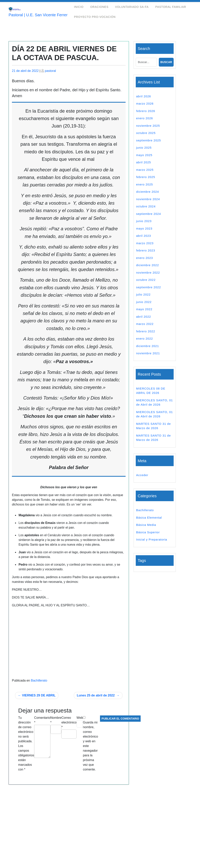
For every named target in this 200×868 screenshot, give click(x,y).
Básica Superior (148, 532)
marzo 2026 (145, 104)
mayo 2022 (144, 309)
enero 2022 (145, 339)
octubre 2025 (146, 133)
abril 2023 (144, 236)
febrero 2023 (146, 250)
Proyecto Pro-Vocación (95, 17)
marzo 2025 (145, 170)
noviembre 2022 (148, 273)
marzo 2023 (145, 243)
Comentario (42, 720)
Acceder (142, 475)
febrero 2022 (146, 331)
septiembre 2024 (149, 214)
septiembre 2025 (149, 140)
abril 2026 (144, 96)
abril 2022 (144, 317)
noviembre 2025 (148, 126)
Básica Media (146, 525)
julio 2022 (143, 294)
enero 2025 (145, 184)
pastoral (50, 71)
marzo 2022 (145, 324)
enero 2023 (145, 258)
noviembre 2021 (148, 353)
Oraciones (99, 7)
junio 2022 (144, 302)
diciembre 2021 (148, 346)
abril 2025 (144, 162)
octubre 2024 (146, 206)
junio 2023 (144, 221)
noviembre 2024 (148, 199)
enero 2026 (145, 118)
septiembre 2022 (149, 287)
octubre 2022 (146, 280)
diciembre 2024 (148, 192)
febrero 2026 (146, 111)
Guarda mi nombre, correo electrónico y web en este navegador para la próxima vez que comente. (90, 746)
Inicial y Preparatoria (152, 539)
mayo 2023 (144, 228)
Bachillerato (39, 680)
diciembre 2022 (148, 265)
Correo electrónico (69, 722)
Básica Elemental (149, 518)
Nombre (56, 720)
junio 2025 (144, 148)
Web (80, 718)
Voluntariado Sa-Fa (132, 7)
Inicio (79, 7)
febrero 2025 (146, 177)
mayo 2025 (144, 155)
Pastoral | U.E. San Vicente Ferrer (38, 15)
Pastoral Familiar (171, 7)
